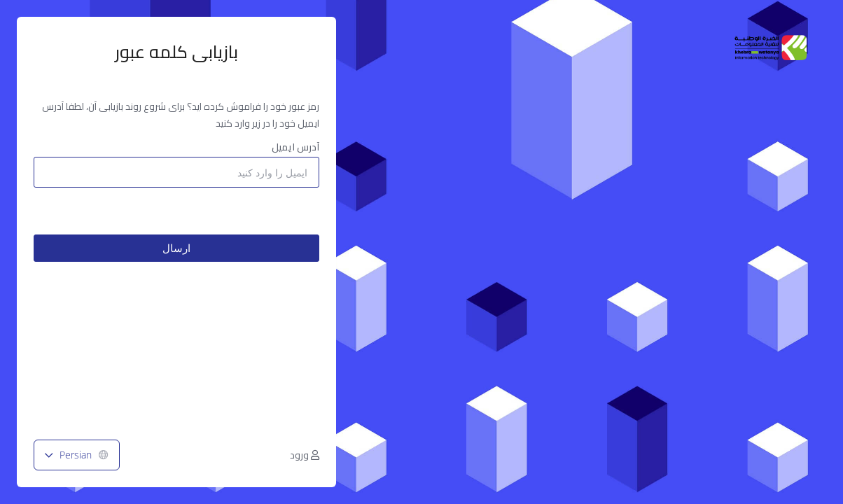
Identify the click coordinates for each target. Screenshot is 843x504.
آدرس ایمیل (295, 147)
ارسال (176, 248)
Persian (77, 455)
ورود (305, 455)
